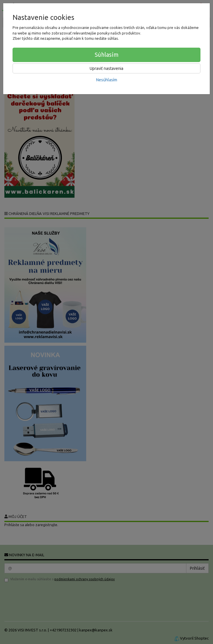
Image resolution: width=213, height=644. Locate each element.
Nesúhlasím (107, 80)
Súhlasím (107, 55)
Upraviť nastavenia (106, 68)
